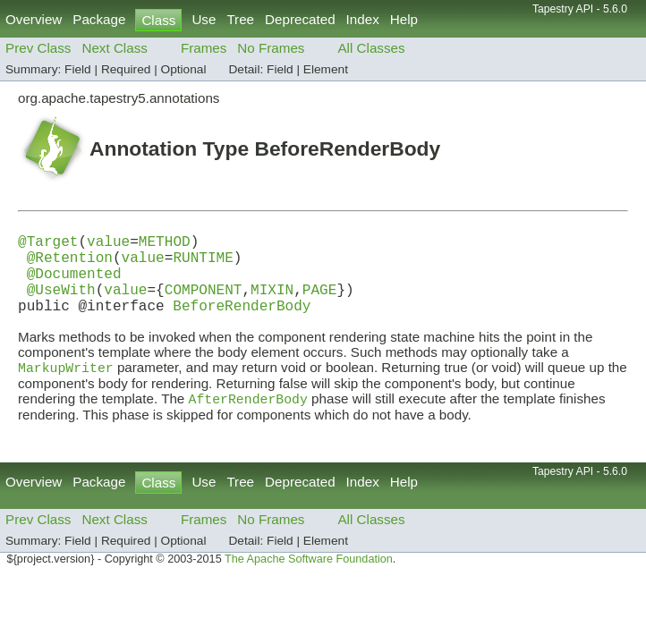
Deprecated (300, 19)
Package (99, 19)
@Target (48, 244)
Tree (240, 19)
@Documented (74, 284)
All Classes (371, 48)
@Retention (70, 264)
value (108, 244)
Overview (34, 19)
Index (363, 19)
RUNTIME (203, 264)
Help (404, 19)
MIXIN (272, 303)
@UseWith (61, 303)
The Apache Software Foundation (309, 580)
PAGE (320, 303)
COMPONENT (204, 303)
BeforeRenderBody (242, 323)
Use (204, 19)
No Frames (271, 48)
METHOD (165, 244)
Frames (204, 48)
